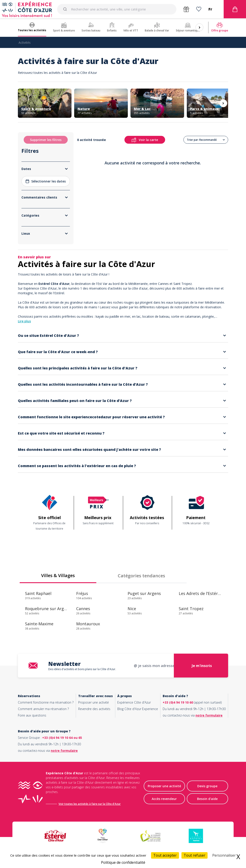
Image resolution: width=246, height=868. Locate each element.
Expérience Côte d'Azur (134, 702)
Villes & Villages (58, 575)
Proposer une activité (94, 702)
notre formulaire (209, 715)
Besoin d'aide (207, 799)
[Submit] (66, 9)
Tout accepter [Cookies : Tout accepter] (165, 855)
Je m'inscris (202, 666)
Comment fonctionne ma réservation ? (46, 702)
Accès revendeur (164, 799)
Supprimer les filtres (46, 140)
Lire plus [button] (24, 321)
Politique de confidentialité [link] (123, 862)
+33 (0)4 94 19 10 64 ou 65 (62, 738)
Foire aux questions (32, 715)
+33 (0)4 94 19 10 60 (178, 702)
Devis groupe (207, 786)
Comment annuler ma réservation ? (43, 709)
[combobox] (117, 9)
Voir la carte (145, 140)
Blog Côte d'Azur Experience (138, 709)
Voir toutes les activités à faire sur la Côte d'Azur (90, 804)
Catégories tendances (141, 576)
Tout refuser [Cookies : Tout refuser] (194, 855)
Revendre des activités (94, 709)
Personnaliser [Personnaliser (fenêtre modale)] (224, 855)
